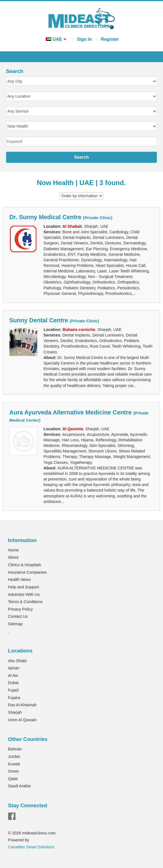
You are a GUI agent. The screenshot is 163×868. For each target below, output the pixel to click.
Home (13, 550)
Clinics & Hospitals (25, 565)
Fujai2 (13, 690)
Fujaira (14, 698)
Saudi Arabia (19, 786)
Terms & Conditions (25, 602)
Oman (13, 771)
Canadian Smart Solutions (31, 847)
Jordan (14, 756)
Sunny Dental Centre (54, 320)
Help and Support (24, 587)
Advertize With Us (24, 594)
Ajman (14, 668)
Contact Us (18, 616)
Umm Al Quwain (22, 720)
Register (110, 39)
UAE (56, 39)
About (13, 557)
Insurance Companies (27, 572)
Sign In (84, 39)
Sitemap (15, 624)
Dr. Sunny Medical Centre (61, 217)
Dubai (13, 683)
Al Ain (13, 675)
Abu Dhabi (17, 661)
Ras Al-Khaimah (22, 705)
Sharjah (15, 712)
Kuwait (14, 764)
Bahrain (15, 749)
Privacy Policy (21, 609)
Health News (19, 579)
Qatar (13, 779)
